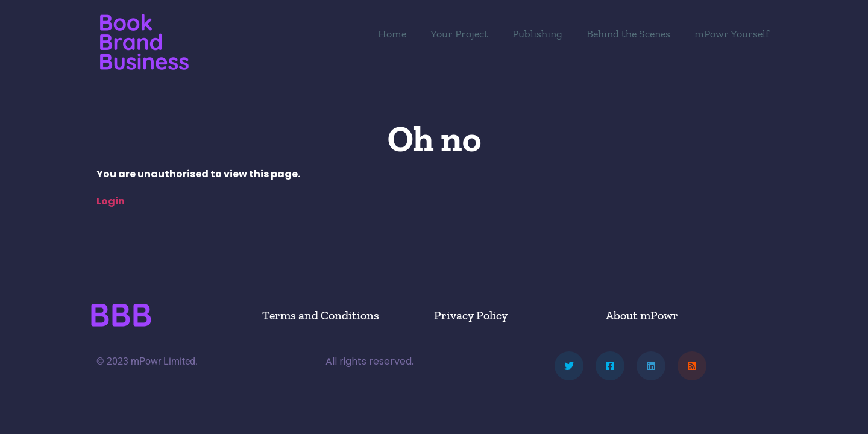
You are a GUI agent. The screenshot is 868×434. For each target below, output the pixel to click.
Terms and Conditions (321, 315)
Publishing (537, 34)
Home (392, 34)
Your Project (459, 34)
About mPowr (642, 315)
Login (111, 201)
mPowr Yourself (732, 34)
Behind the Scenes (628, 34)
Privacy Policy (471, 315)
